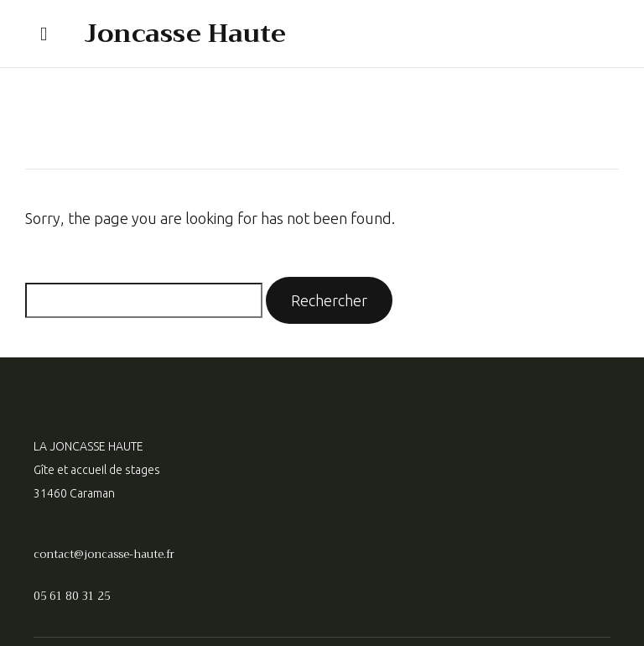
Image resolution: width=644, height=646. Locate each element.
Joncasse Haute (185, 34)
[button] (44, 34)
